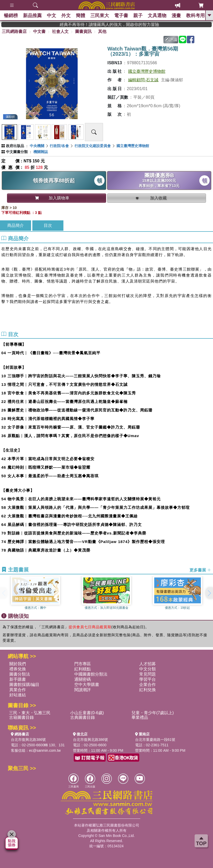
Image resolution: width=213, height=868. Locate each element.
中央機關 (37, 146)
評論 (171, 39)
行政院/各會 (59, 146)
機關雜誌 (41, 152)
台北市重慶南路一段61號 (155, 740)
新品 (32, 16)
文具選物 (157, 16)
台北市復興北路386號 (28, 740)
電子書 (121, 16)
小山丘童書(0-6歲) (87, 713)
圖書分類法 (20, 674)
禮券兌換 (18, 669)
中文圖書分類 (17, 152)
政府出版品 (15, 146)
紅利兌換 (148, 690)
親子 (138, 16)
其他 (102, 31)
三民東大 (100, 16)
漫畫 (176, 16)
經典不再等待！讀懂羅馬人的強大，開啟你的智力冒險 (125, 24)
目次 (48, 225)
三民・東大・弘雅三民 (30, 713)
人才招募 (148, 664)
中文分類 (148, 669)
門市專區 (83, 664)
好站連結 (18, 695)
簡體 (80, 16)
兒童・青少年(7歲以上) (153, 713)
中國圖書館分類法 (91, 674)
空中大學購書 (87, 685)
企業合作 (148, 685)
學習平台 (148, 679)
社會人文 (60, 31)
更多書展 (200, 570)
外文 (66, 16)
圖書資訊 (83, 31)
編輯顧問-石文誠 (143, 80)
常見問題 (148, 674)
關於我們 (18, 664)
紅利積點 (83, 669)
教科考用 (195, 16)
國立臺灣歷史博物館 (147, 71)
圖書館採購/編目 (24, 685)
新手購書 (18, 679)
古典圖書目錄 (83, 717)
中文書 (39, 31)
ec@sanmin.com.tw (45, 750)
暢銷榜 (11, 16)
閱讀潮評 (83, 690)
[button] (209, 593)
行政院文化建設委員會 (93, 146)
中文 (52, 16)
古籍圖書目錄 (21, 717)
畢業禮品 (140, 717)
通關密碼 (83, 679)
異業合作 (18, 690)
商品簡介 (16, 225)
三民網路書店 (14, 31)
